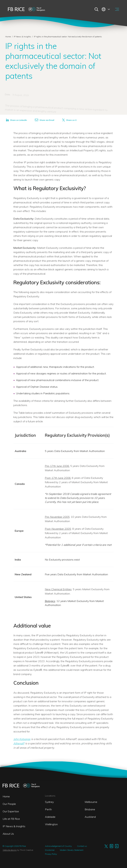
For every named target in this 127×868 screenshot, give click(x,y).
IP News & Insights (23, 37)
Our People (9, 804)
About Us (8, 834)
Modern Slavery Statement (72, 850)
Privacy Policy (51, 854)
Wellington (51, 824)
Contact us (82, 846)
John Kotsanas (22, 739)
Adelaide (50, 817)
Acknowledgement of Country (58, 846)
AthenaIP (19, 743)
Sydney (49, 802)
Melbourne (91, 802)
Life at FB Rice (11, 819)
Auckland (90, 817)
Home (8, 37)
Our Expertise (11, 811)
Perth (48, 809)
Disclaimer (50, 850)
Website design (10, 850)
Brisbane (90, 809)
